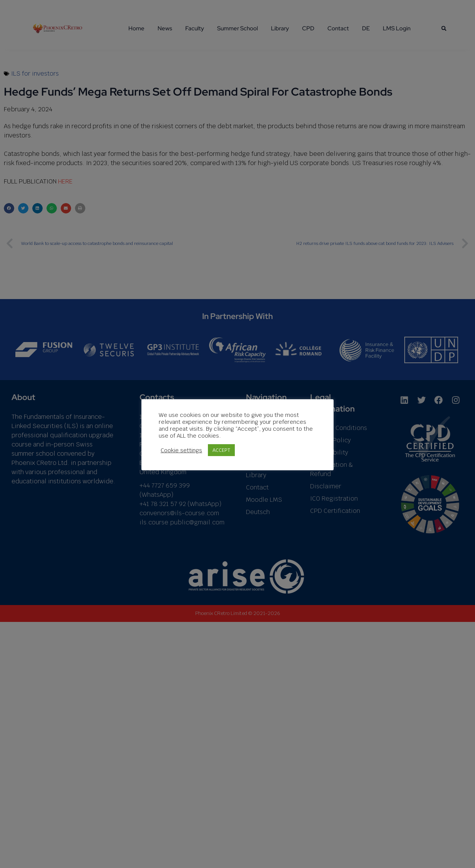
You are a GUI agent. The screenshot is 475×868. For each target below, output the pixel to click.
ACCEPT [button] (221, 454)
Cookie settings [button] (181, 454)
